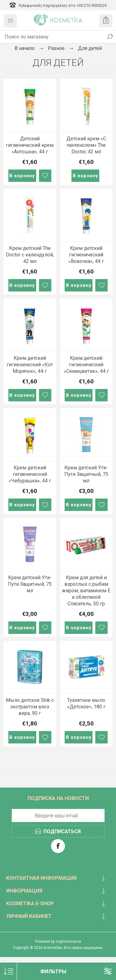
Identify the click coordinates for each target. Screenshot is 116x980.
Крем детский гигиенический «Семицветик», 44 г (86, 365)
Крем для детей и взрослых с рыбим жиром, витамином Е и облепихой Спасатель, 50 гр (86, 591)
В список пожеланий (45, 176)
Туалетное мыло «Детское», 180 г (86, 703)
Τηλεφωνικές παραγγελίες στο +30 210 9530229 (58, 5)
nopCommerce (68, 942)
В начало (25, 48)
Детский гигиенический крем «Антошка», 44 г (30, 145)
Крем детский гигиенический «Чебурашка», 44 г (30, 474)
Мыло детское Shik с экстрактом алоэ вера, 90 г (30, 707)
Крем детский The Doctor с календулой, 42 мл (30, 255)
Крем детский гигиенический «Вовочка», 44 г (86, 255)
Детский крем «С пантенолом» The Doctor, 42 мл (86, 145)
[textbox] (52, 37)
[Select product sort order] (9, 971)
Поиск (110, 37)
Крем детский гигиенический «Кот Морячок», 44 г (30, 365)
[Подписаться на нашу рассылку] (58, 815)
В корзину (22, 176)
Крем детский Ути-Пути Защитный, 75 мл (86, 474)
